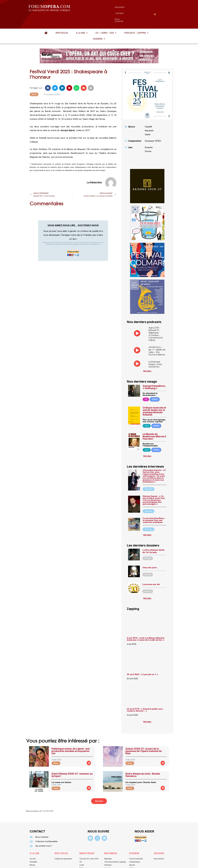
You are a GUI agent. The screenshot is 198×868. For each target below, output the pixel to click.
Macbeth (149, 118)
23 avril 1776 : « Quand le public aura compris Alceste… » (145, 697)
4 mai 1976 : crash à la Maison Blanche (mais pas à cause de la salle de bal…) (146, 626)
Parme (148, 139)
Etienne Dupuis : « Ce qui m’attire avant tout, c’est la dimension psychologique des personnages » (154, 487)
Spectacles (62, 20)
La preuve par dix (151, 572)
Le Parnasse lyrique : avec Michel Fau (155, 351)
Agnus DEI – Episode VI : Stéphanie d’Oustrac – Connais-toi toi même (156, 321)
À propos (111, 8)
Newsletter (95, 8)
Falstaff (148, 114)
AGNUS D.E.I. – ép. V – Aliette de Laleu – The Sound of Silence (157, 338)
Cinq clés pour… (150, 555)
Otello (148, 122)
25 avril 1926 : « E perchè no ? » (143, 662)
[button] (82, 20)
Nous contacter (128, 8)
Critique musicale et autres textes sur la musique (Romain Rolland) (154, 398)
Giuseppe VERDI (153, 128)
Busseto (149, 135)
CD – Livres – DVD (106, 20)
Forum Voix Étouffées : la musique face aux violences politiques (154, 507)
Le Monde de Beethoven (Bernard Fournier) (154, 424)
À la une (82, 20)
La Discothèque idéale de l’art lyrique (153, 538)
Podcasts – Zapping (136, 20)
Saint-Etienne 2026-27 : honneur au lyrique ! (72, 762)
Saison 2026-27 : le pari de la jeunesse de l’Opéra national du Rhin (144, 738)
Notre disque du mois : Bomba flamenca (143, 762)
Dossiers (99, 26)
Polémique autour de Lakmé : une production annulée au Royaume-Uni (71, 738)
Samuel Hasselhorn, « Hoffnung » (154, 374)
